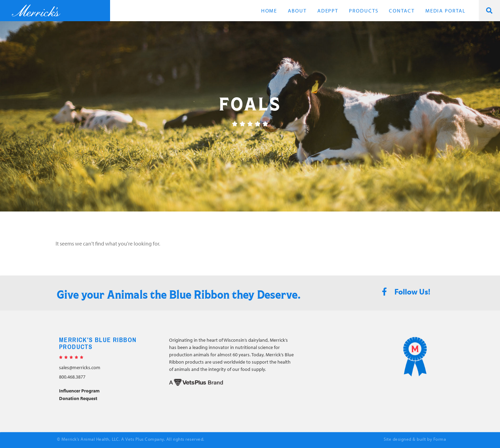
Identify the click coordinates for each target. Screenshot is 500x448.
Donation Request (78, 398)
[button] (489, 11)
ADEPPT (328, 11)
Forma (440, 439)
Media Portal (445, 11)
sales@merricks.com (80, 367)
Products (364, 11)
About (297, 11)
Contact (402, 11)
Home (269, 11)
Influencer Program (79, 391)
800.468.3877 (72, 377)
